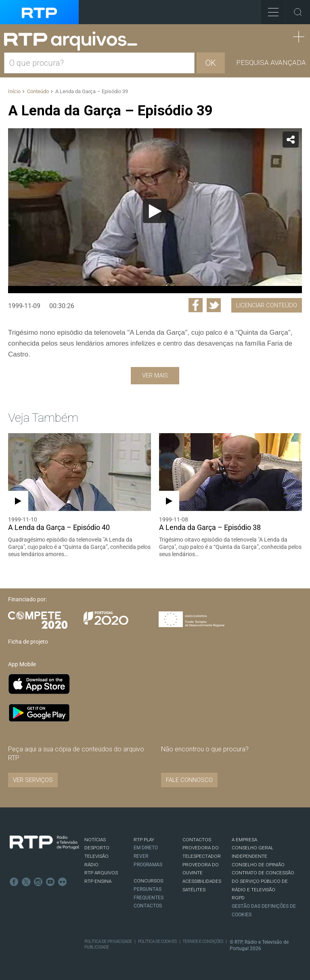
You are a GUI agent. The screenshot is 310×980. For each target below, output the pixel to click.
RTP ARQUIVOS (101, 873)
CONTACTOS (197, 840)
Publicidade (97, 947)
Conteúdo (38, 91)
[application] (155, 211)
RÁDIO (91, 865)
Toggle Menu (270, 9)
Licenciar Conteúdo (267, 305)
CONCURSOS (148, 881)
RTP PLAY (144, 840)
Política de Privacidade (108, 941)
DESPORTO (97, 848)
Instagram (38, 882)
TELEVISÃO (96, 856)
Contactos (148, 906)
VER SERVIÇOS (33, 780)
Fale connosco (189, 780)
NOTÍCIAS (95, 840)
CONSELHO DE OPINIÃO (258, 865)
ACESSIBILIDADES (202, 881)
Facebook (14, 882)
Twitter (26, 882)
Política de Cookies (157, 941)
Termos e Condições (203, 941)
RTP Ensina (98, 881)
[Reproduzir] (155, 211)
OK (211, 63)
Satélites (194, 890)
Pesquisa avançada (271, 63)
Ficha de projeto (28, 642)
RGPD (238, 898)
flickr (63, 882)
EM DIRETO (146, 848)
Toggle (298, 12)
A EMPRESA (244, 840)
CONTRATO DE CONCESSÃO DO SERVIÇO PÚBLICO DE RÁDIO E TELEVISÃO (263, 881)
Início (14, 91)
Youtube (50, 882)
